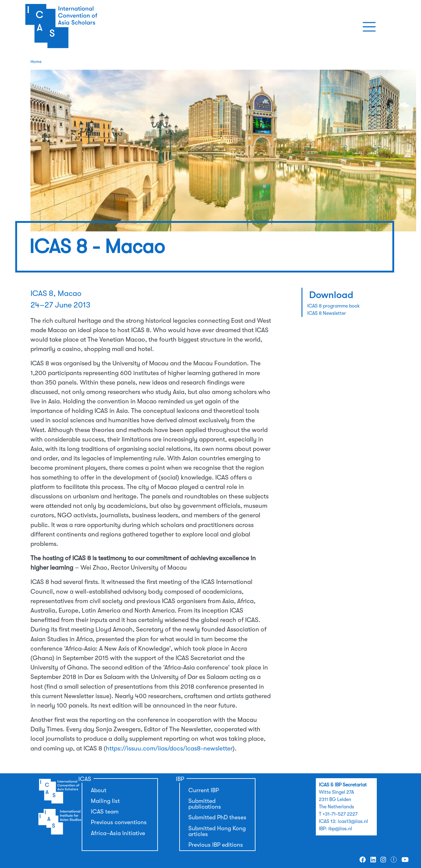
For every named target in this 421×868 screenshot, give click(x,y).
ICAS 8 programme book (334, 306)
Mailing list (105, 801)
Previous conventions (119, 822)
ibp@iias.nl (340, 829)
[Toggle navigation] (369, 27)
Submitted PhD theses (217, 817)
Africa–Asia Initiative (118, 833)
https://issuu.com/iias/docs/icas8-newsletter (169, 748)
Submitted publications (205, 804)
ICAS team (105, 812)
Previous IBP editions (216, 845)
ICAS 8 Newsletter (327, 313)
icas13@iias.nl (353, 821)
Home (36, 61)
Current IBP (204, 790)
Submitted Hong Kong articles (217, 831)
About (99, 790)
